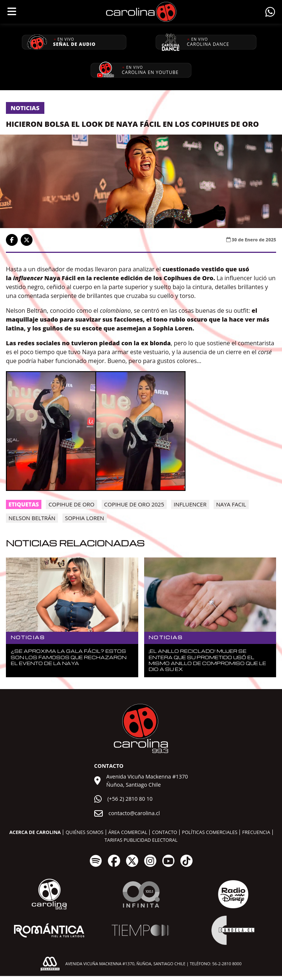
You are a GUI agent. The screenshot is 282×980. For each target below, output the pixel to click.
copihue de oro (71, 504)
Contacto (164, 832)
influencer (190, 504)
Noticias (25, 108)
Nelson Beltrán (32, 518)
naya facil (231, 504)
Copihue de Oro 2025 (134, 504)
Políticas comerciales (210, 832)
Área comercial (128, 832)
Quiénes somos (84, 832)
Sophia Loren (85, 518)
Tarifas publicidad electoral (141, 840)
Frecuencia (256, 832)
